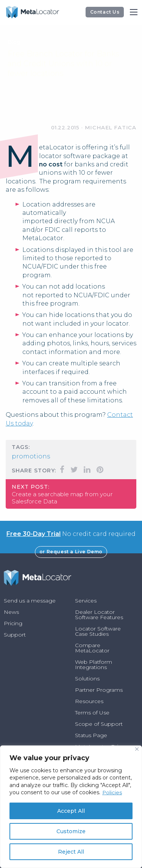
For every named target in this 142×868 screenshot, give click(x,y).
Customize (71, 831)
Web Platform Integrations (94, 665)
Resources (89, 701)
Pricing (13, 623)
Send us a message (30, 601)
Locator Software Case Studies (98, 631)
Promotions (31, 456)
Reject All (71, 852)
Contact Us (105, 12)
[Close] (137, 749)
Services (86, 601)
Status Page (91, 735)
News (11, 612)
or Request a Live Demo (71, 552)
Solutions (87, 679)
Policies (112, 792)
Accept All (71, 811)
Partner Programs (99, 690)
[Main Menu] (134, 12)
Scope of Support (99, 724)
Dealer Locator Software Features (99, 615)
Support (15, 635)
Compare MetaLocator (92, 648)
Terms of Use (92, 713)
